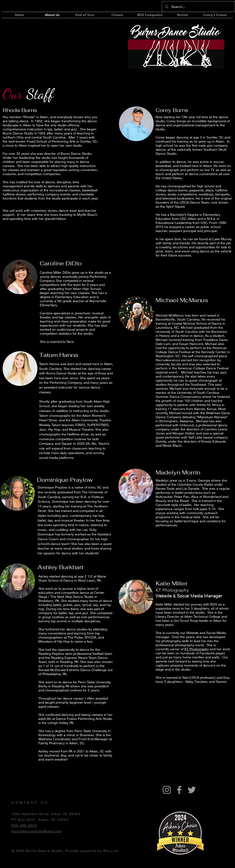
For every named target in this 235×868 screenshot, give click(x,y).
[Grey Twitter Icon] (192, 790)
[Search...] (198, 7)
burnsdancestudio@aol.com (37, 831)
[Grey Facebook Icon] (179, 790)
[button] (150, 15)
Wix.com (111, 851)
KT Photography (197, 649)
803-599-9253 (24, 825)
